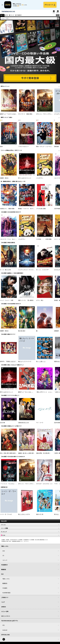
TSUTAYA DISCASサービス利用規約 (16, 540)
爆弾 (1, 147)
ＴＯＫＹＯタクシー (23, 147)
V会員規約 (7, 540)
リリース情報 (30, 528)
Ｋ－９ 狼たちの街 (6, 270)
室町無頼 (56, 147)
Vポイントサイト (6, 616)
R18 (58, 15)
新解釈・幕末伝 (4, 178)
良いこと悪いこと (41, 362)
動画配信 (4, 569)
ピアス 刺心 (40, 300)
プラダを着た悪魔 (41, 209)
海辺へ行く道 (40, 514)
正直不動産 (57, 209)
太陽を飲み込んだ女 (23, 423)
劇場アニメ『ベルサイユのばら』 (9, 114)
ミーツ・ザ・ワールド (6, 514)
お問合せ (4, 607)
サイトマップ (26, 541)
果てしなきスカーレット (25, 178)
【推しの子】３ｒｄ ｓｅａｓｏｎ (46, 392)
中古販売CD (19, 15)
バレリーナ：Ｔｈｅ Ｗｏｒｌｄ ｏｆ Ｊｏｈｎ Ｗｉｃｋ (17, 239)
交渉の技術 (57, 423)
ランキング (30, 532)
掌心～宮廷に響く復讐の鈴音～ (8, 453)
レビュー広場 (5, 611)
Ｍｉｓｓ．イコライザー (43, 270)
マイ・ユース (40, 423)
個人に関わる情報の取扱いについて (42, 540)
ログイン (58, 13)
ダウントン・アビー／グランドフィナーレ (47, 114)
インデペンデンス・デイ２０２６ (27, 270)
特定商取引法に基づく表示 (6, 541)
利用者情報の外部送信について (17, 541)
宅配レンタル (6, 579)
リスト (54, 13)
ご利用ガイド (5, 597)
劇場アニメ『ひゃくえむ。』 (26, 392)
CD (7, 15)
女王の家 (3, 423)
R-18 (30, 535)
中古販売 (5, 588)
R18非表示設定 (6, 593)
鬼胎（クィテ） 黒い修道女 (26, 300)
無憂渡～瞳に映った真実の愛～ (26, 453)
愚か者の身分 (22, 331)
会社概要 (3, 540)
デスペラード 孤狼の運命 (25, 114)
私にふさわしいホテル (24, 514)
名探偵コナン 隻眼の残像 (7, 209)
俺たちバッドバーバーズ (25, 362)
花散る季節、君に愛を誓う (43, 453)
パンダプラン (40, 178)
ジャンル (30, 525)
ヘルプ (3, 602)
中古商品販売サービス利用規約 (29, 540)
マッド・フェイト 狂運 (7, 300)
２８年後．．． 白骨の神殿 (44, 239)
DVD (3, 15)
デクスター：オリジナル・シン (44, 484)
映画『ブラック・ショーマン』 (44, 147)
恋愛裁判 (56, 331)
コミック (12, 15)
